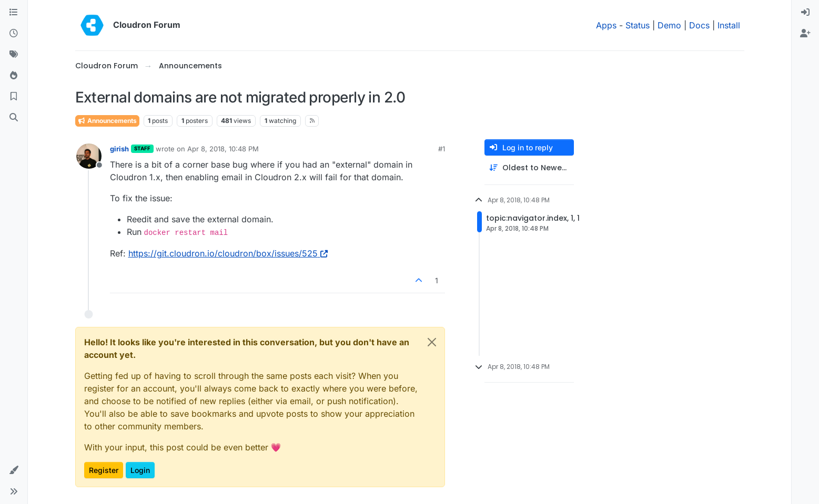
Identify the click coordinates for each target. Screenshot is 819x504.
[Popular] (14, 76)
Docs (699, 25)
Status (638, 25)
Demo (669, 25)
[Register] (805, 34)
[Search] (14, 118)
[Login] (805, 13)
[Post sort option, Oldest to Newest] (529, 168)
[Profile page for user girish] (89, 156)
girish (119, 149)
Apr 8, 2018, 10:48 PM (223, 149)
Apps (606, 25)
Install (729, 25)
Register (104, 470)
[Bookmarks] (14, 97)
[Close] (432, 342)
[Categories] (14, 13)
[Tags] (14, 55)
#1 (442, 149)
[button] (14, 470)
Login (140, 470)
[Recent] (14, 34)
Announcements (107, 121)
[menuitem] (805, 13)
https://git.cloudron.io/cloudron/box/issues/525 (228, 253)
